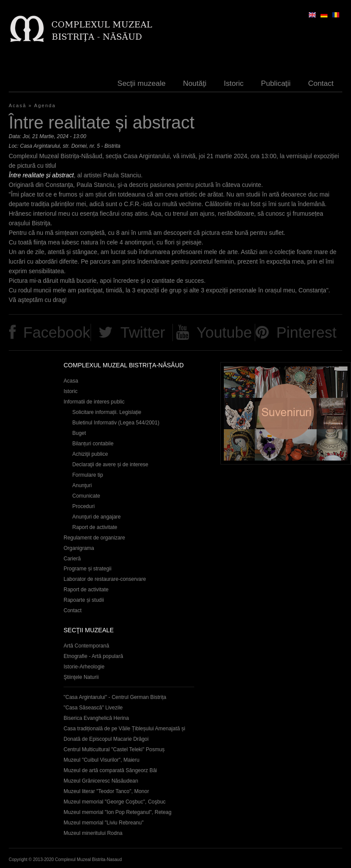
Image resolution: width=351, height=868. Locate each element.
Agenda (45, 105)
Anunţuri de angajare (96, 517)
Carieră (72, 559)
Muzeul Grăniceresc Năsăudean (101, 781)
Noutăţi (195, 83)
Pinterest (306, 332)
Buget (79, 433)
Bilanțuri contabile (93, 444)
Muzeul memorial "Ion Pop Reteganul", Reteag (118, 812)
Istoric (234, 83)
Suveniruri (286, 413)
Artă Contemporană (86, 646)
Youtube (224, 332)
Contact (321, 83)
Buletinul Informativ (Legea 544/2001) (116, 423)
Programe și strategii (88, 569)
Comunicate (86, 496)
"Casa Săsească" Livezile (93, 708)
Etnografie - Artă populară (93, 656)
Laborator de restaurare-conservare (105, 579)
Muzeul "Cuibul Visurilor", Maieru (101, 760)
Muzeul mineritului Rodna (93, 833)
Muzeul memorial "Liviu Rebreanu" (104, 823)
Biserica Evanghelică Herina (96, 718)
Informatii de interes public (94, 402)
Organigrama (79, 548)
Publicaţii (276, 83)
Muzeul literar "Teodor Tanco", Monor (106, 791)
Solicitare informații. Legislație (107, 412)
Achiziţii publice (90, 454)
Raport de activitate (95, 527)
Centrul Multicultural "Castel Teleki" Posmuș (114, 749)
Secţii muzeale (142, 83)
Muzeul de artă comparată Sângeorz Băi (110, 770)
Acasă (18, 105)
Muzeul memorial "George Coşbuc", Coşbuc (115, 802)
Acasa (71, 381)
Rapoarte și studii (84, 600)
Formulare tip (88, 475)
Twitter (143, 332)
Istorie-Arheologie (84, 667)
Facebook (57, 332)
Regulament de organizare (94, 538)
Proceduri (83, 506)
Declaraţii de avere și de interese (110, 465)
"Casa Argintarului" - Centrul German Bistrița (115, 697)
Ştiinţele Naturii (81, 677)
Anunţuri (82, 485)
